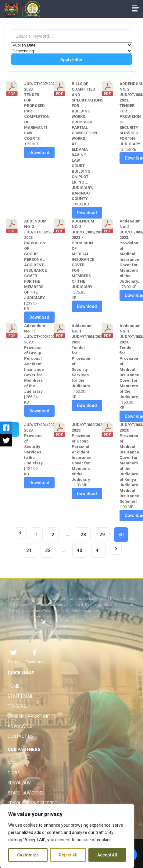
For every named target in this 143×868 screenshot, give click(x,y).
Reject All (68, 855)
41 (98, 550)
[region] (67, 836)
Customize (28, 855)
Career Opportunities (32, 716)
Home (14, 686)
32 (48, 550)
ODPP (13, 773)
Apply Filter (71, 60)
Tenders (17, 706)
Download (39, 153)
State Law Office (26, 793)
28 (83, 535)
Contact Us (21, 736)
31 (29, 550)
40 (80, 550)
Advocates (20, 726)
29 (102, 535)
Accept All (107, 855)
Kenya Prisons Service (32, 803)
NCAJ (13, 763)
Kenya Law (19, 783)
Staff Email (20, 696)
